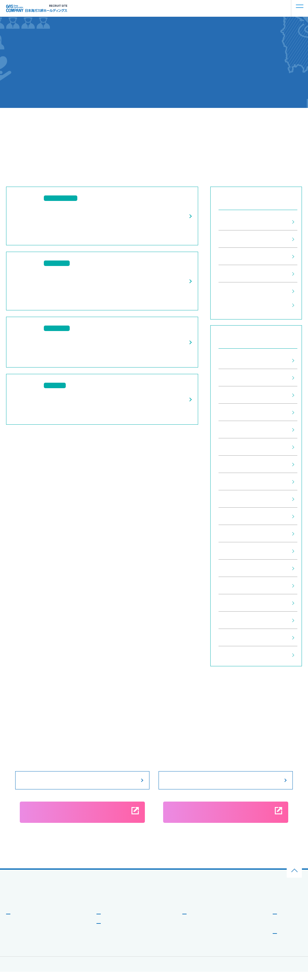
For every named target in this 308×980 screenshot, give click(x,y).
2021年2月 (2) (236, 585)
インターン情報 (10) (242, 256)
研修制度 (195, 941)
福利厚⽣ (195, 950)
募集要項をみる (82, 780)
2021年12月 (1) (237, 533)
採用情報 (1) (233, 239)
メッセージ (21, 932)
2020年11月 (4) (237, 637)
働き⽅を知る (201, 922)
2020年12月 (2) (237, 620)
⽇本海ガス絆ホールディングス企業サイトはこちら (50, 904)
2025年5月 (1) (236, 378)
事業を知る (113, 922)
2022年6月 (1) (236, 499)
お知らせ (287, 922)
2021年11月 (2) (237, 551)
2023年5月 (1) (236, 481)
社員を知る (113, 931)
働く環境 (195, 932)
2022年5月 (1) (236, 516)
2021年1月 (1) (236, 603)
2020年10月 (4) (237, 655)
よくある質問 (289, 932)
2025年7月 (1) (236, 360)
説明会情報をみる (226, 780)
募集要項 (287, 941)
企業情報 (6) (233, 291)
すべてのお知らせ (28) (245, 222)
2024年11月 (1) (237, 412)
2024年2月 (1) (236, 447)
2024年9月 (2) (236, 430)
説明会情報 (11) (237, 274)
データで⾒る (23, 941)
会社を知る (23, 922)
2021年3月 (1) (236, 568)
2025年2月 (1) (236, 395)
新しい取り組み (25, 950)
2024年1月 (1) (236, 464)
